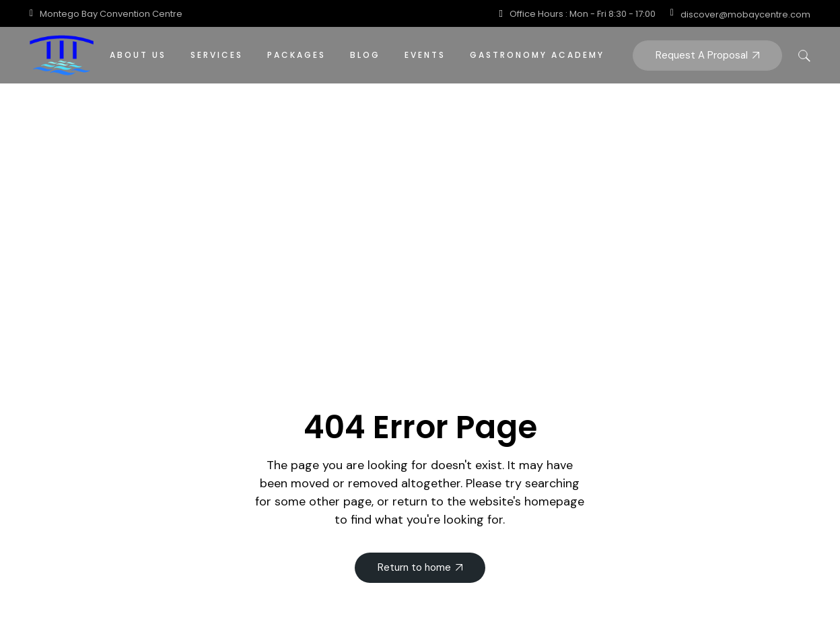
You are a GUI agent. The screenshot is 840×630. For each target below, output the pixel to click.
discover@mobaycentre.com (745, 14)
